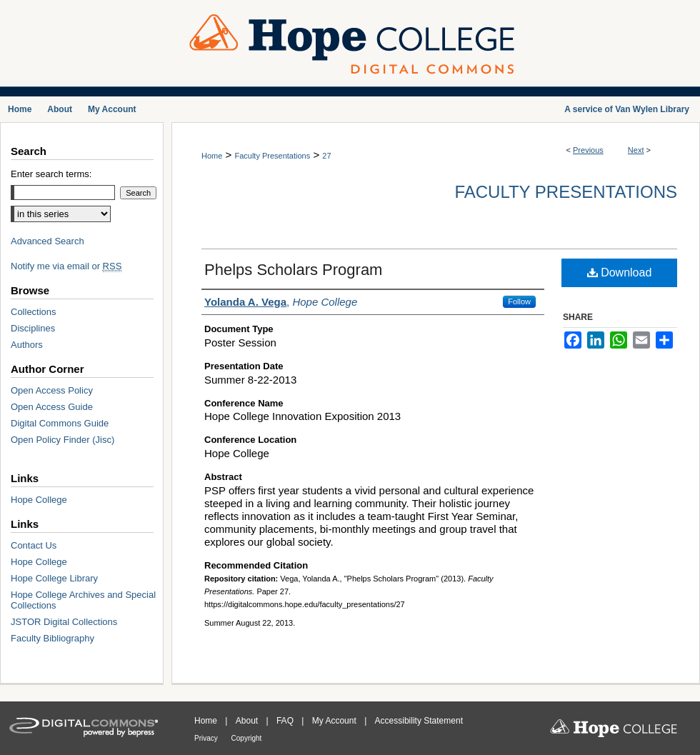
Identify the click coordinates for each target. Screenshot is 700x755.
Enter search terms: (51, 174)
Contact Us (34, 545)
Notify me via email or (66, 266)
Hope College (39, 500)
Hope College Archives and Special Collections (83, 600)
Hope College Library (54, 578)
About (248, 721)
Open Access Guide (52, 407)
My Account (335, 721)
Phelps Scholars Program (293, 270)
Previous (588, 150)
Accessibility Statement (419, 721)
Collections (34, 312)
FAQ (286, 721)
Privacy (207, 738)
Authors (27, 345)
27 (326, 156)
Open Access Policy (52, 390)
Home (212, 156)
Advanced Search (47, 241)
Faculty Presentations (272, 156)
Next (636, 150)
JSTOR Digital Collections (64, 622)
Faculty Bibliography (52, 638)
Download (620, 272)
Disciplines (33, 328)
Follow (519, 301)
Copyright (247, 738)
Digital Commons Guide (60, 423)
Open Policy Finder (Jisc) (62, 440)
